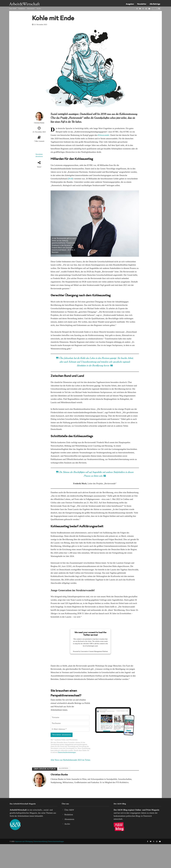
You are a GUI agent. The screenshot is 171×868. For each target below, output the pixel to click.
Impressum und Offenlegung (24, 841)
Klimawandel (104, 135)
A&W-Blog (122, 810)
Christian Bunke (39, 123)
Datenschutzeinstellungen (56, 841)
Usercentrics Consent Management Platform (94, 651)
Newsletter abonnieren (39, 155)
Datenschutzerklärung (40, 841)
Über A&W (13, 9)
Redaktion (22, 9)
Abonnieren (31, 9)
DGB (70, 179)
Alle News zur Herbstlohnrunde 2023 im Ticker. (71, 760)
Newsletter (142, 4)
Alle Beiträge (155, 4)
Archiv (39, 9)
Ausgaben (130, 4)
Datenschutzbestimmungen (67, 752)
